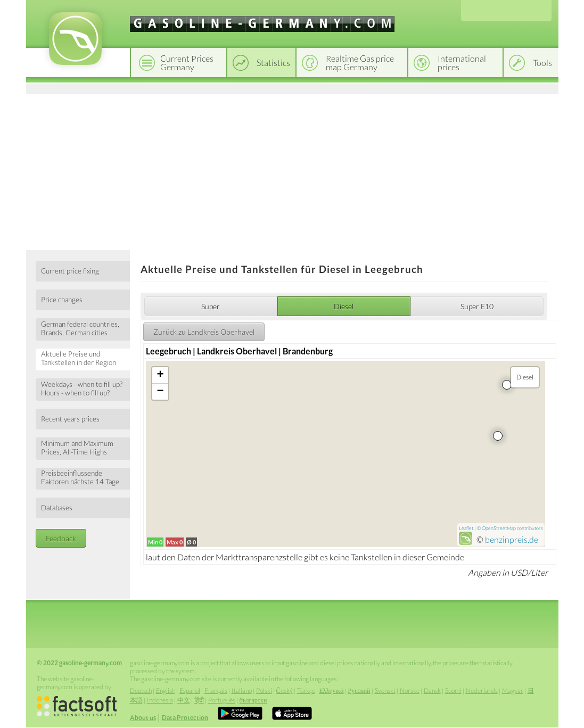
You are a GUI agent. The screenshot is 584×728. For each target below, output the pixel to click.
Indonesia (160, 700)
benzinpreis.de (512, 539)
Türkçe (306, 690)
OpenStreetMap (499, 528)
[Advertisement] (292, 170)
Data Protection (185, 718)
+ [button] (161, 375)
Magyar (513, 690)
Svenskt (385, 690)
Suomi (453, 690)
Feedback (61, 538)
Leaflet (466, 528)
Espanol (190, 690)
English (166, 690)
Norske (410, 690)
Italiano (242, 690)
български (253, 700)
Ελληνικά (332, 690)
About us (143, 718)
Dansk (432, 690)
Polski (264, 690)
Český (285, 690)
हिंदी (199, 700)
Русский (359, 690)
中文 (184, 700)
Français (216, 690)
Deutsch (141, 690)
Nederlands (482, 690)
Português (222, 700)
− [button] (161, 392)
